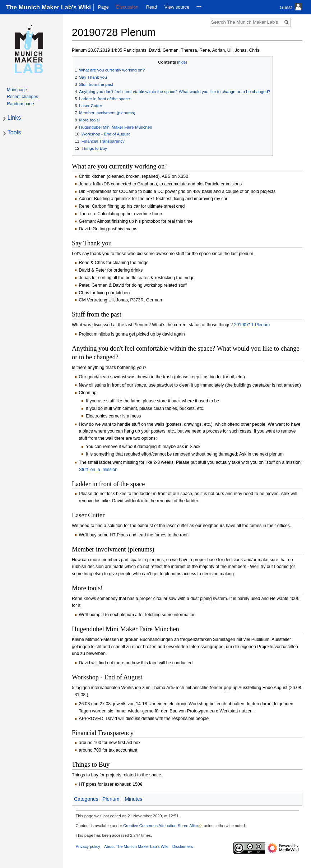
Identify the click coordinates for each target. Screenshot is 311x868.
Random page (20, 104)
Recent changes (22, 97)
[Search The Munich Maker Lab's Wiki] (246, 22)
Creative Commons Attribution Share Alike (161, 826)
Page (103, 7)
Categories (86, 799)
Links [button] (14, 118)
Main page (17, 90)
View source (177, 7)
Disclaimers (183, 846)
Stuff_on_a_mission (98, 470)
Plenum (111, 799)
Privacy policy (88, 846)
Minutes (133, 799)
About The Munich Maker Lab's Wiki (136, 846)
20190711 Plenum (252, 325)
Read (152, 7)
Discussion (127, 7)
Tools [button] (14, 132)
